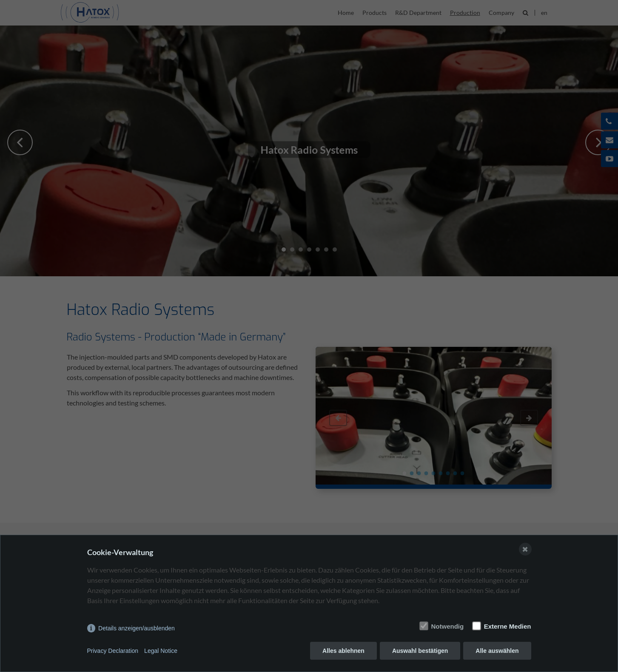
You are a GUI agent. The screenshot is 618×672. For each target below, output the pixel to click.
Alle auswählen (497, 651)
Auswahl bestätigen (420, 651)
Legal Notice (161, 651)
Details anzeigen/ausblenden (137, 628)
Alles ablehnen (343, 651)
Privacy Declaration (113, 651)
